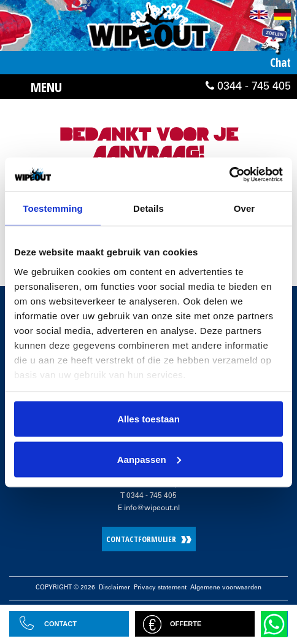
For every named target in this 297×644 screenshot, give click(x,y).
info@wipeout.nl (152, 508)
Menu (46, 87)
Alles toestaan (148, 419)
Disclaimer (114, 588)
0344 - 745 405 (248, 87)
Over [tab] (245, 208)
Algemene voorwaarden (226, 588)
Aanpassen (149, 459)
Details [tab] (148, 208)
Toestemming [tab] (53, 208)
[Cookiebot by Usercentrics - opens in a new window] (229, 174)
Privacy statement (160, 588)
